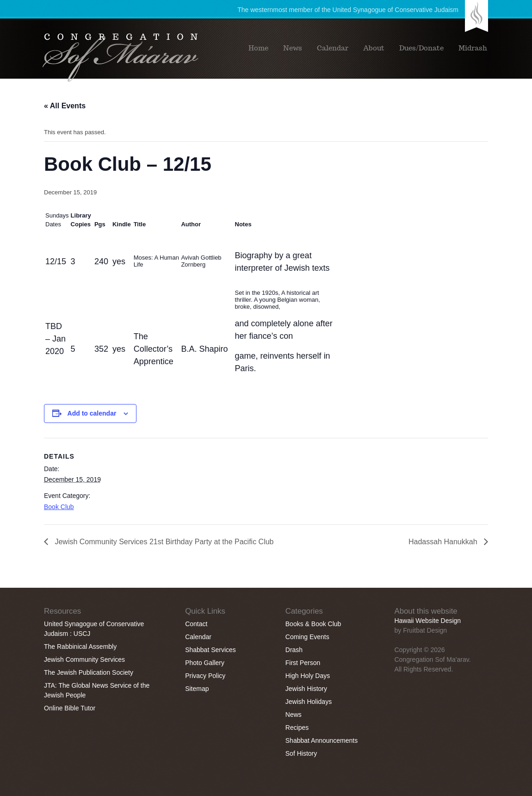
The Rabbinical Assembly (80, 647)
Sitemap (197, 689)
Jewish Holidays (309, 702)
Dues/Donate (421, 48)
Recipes (297, 728)
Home (258, 48)
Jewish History (306, 689)
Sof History (301, 753)
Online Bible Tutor (70, 708)
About (374, 48)
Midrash (473, 48)
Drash (294, 650)
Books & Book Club (313, 624)
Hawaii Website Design (427, 621)
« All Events (65, 106)
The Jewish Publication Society (89, 672)
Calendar (333, 48)
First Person (303, 663)
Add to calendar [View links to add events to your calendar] (92, 413)
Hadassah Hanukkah (444, 542)
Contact (196, 624)
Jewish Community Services (84, 659)
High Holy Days (308, 676)
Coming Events (307, 637)
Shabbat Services (210, 650)
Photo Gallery (205, 663)
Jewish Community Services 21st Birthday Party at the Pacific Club (163, 542)
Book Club (59, 507)
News (293, 48)
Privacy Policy (205, 676)
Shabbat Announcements (322, 740)
